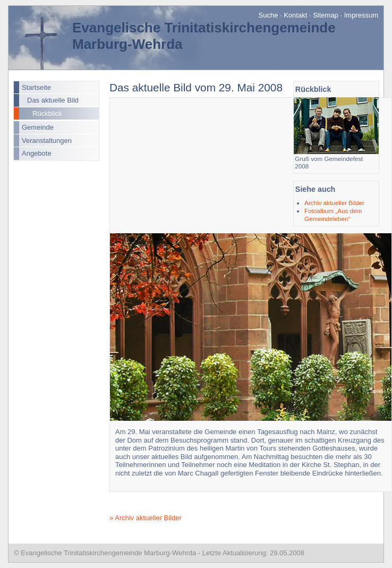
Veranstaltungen (47, 141)
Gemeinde (38, 127)
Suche (269, 15)
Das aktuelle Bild (53, 100)
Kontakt (295, 15)
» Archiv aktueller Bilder (146, 518)
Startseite (36, 87)
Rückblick (47, 113)
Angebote (37, 153)
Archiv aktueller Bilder (334, 203)
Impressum (361, 15)
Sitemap (326, 15)
